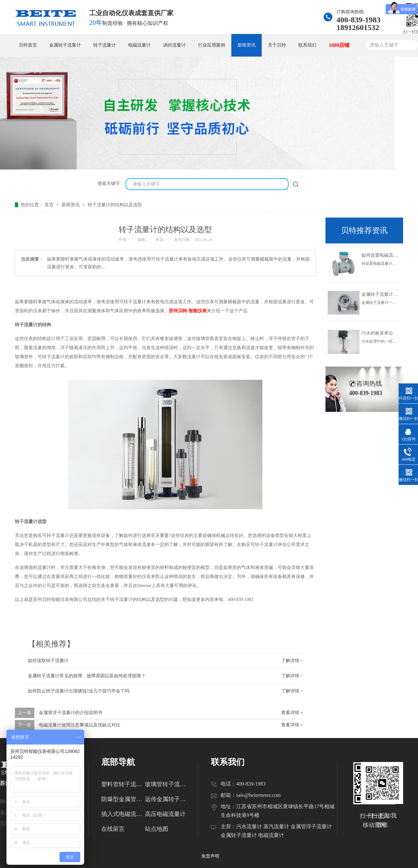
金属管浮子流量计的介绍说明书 (71, 713)
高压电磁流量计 (165, 814)
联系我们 (307, 45)
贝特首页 (28, 45)
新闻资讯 (247, 45)
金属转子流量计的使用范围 (389, 294)
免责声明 (210, 856)
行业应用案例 (212, 45)
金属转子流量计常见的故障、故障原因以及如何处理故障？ (87, 676)
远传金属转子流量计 (167, 799)
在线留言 (113, 829)
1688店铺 (339, 45)
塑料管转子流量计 (123, 784)
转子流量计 (104, 45)
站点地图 (157, 829)
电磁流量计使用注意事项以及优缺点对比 (80, 725)
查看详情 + (292, 713)
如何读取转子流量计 (48, 661)
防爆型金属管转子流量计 (123, 799)
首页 (50, 205)
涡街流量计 (174, 45)
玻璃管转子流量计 (167, 784)
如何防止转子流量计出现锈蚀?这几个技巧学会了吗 (79, 691)
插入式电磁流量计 (123, 814)
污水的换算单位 (377, 333)
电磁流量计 (139, 45)
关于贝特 (277, 45)
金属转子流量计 (65, 45)
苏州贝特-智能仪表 (188, 311)
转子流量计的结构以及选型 (115, 205)
